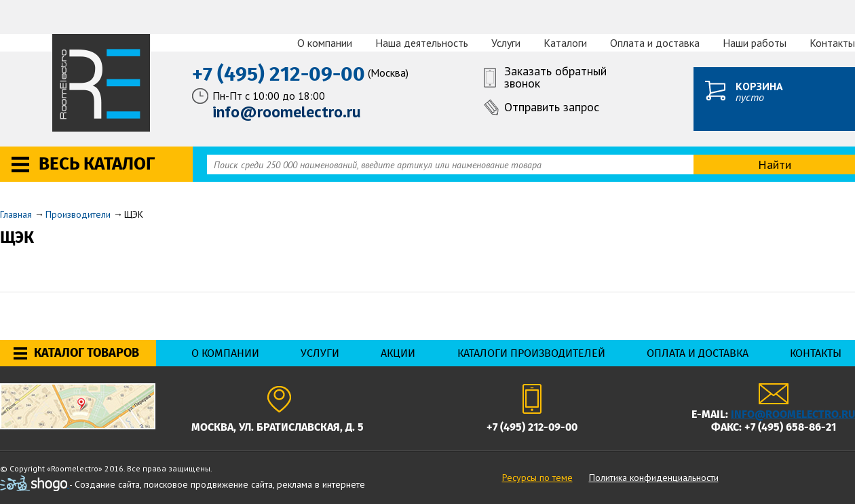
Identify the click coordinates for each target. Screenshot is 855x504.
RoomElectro (102, 83)
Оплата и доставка (655, 43)
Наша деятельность (422, 43)
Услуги (506, 43)
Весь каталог (97, 164)
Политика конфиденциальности (654, 478)
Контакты (832, 43)
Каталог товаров (87, 353)
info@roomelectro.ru (793, 414)
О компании (325, 43)
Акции (398, 353)
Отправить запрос (552, 107)
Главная (16, 214)
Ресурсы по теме (537, 478)
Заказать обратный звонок (555, 78)
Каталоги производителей (531, 353)
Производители (78, 214)
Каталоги (565, 43)
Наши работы (755, 43)
